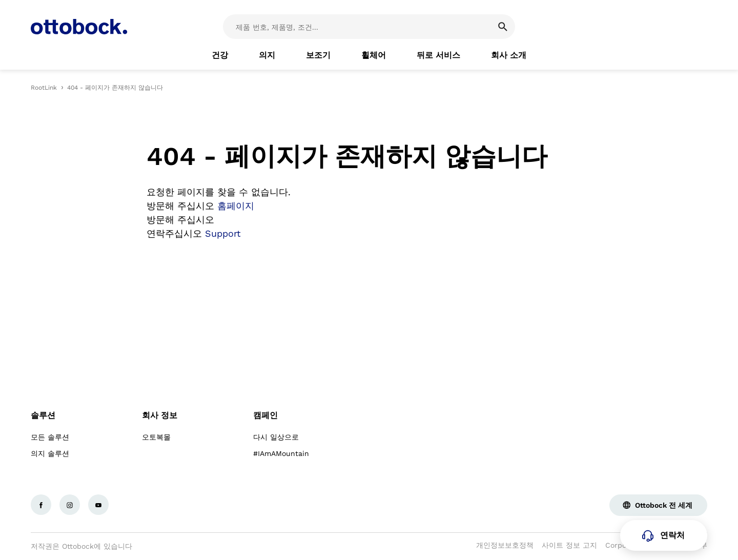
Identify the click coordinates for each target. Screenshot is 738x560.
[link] (220, 55)
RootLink (44, 88)
